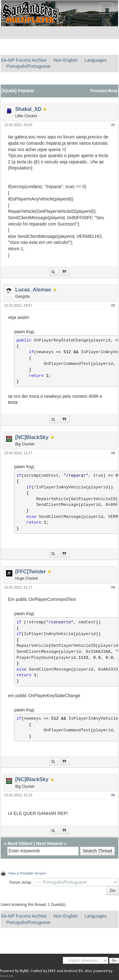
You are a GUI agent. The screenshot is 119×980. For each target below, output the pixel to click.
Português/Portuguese (28, 66)
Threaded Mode (104, 91)
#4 (113, 587)
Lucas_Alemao (33, 290)
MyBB (24, 971)
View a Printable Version (27, 873)
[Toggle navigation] (106, 8)
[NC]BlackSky (32, 437)
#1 (113, 125)
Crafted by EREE (43, 971)
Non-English (66, 60)
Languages (96, 60)
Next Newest (49, 843)
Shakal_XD (28, 109)
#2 (113, 305)
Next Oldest (20, 843)
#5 (113, 795)
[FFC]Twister (31, 572)
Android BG (74, 971)
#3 (113, 453)
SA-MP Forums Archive (24, 60)
